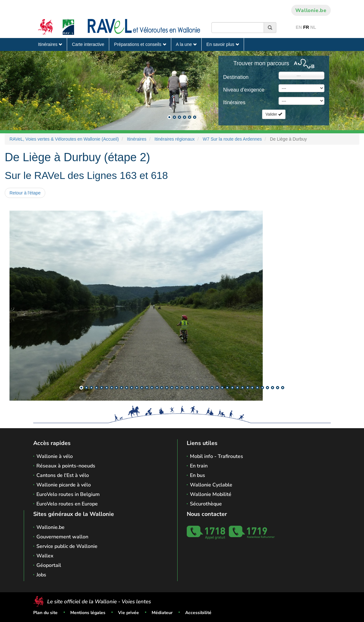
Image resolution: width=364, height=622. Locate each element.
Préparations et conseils (140, 44)
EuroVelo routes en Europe (67, 504)
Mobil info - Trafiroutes (217, 456)
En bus (198, 475)
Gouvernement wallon (62, 537)
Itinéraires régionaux (175, 139)
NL (313, 27)
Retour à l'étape (25, 193)
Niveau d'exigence (244, 90)
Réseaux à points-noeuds (66, 466)
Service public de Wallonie (67, 546)
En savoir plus (223, 44)
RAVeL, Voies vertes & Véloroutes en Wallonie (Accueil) (64, 139)
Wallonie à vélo (55, 456)
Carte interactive (88, 44)
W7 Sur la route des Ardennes (232, 139)
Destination (236, 77)
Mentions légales (88, 613)
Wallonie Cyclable (211, 485)
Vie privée (129, 613)
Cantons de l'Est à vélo (63, 475)
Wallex (45, 556)
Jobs (41, 575)
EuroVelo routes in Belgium (68, 494)
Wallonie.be (311, 10)
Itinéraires (50, 44)
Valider (274, 114)
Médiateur (162, 613)
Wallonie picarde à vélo (64, 485)
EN (299, 27)
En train (199, 466)
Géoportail (49, 565)
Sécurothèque (206, 504)
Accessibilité (198, 613)
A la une (186, 44)
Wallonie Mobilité (211, 494)
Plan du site (45, 613)
